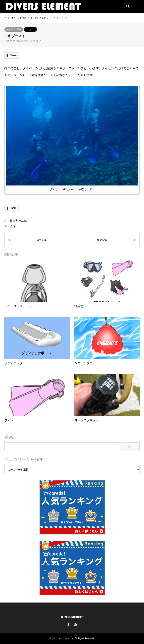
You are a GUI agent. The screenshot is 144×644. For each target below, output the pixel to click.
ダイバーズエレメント (63, 638)
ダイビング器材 (14, 29)
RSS (76, 624)
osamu (23, 221)
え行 (13, 226)
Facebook (68, 624)
